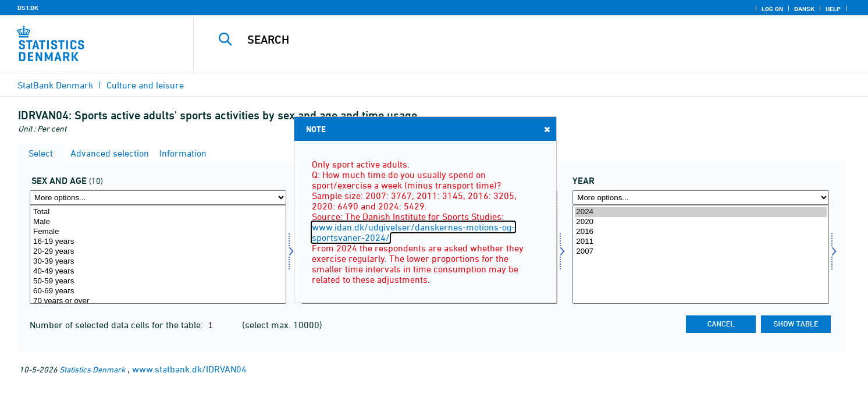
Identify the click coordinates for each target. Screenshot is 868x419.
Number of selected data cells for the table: (118, 325)
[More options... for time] (701, 198)
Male (158, 222)
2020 (701, 222)
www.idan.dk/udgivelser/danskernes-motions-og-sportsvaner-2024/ (413, 232)
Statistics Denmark (92, 369)
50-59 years (158, 281)
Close (546, 129)
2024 (701, 212)
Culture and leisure (145, 85)
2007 (701, 252)
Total (158, 212)
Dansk (804, 9)
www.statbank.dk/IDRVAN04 (189, 369)
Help (833, 9)
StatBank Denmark (55, 85)
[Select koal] (158, 254)
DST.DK (28, 8)
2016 (701, 232)
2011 (701, 242)
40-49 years (158, 271)
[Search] (509, 40)
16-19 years (158, 242)
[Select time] (701, 254)
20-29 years (158, 252)
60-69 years (158, 291)
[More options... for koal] (158, 198)
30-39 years (158, 262)
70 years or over (158, 301)
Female (158, 232)
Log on (772, 9)
